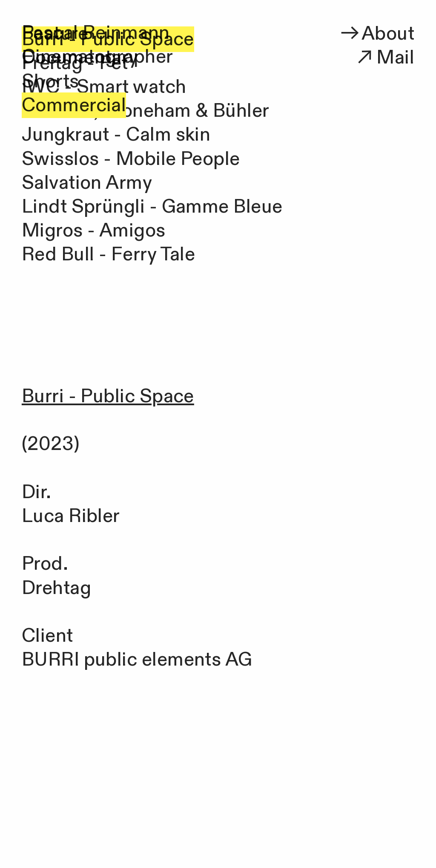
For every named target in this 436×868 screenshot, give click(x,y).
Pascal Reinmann (96, 33)
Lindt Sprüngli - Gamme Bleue (152, 207)
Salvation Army (87, 183)
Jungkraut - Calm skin (116, 135)
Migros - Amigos (94, 231)
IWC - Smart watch (104, 87)
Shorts (50, 81)
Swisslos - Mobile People (131, 159)
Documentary (80, 58)
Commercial (74, 105)
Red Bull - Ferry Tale (108, 254)
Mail (384, 58)
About (376, 34)
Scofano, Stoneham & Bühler (146, 111)
